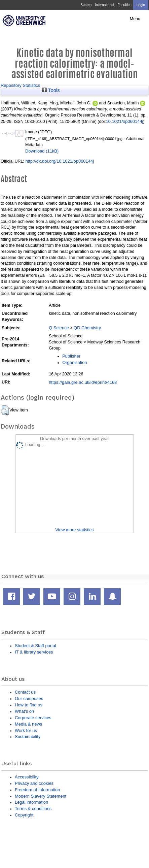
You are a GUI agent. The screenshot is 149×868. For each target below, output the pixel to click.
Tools (51, 90)
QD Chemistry (87, 328)
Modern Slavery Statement (41, 796)
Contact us (25, 692)
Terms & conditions (33, 809)
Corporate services (33, 718)
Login (141, 5)
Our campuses (29, 698)
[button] (5, 410)
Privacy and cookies (34, 783)
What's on (24, 711)
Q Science (59, 328)
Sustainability (28, 737)
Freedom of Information (37, 790)
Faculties (124, 5)
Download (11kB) (42, 151)
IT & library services (34, 652)
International (104, 5)
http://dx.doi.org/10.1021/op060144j (60, 161)
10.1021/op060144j (125, 121)
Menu (135, 19)
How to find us (29, 705)
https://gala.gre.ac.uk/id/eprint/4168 (83, 382)
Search (86, 5)
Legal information (31, 802)
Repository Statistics (20, 85)
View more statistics (74, 530)
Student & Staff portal (35, 646)
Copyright (24, 815)
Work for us (26, 730)
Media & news (28, 724)
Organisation (74, 362)
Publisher (71, 356)
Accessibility (27, 777)
